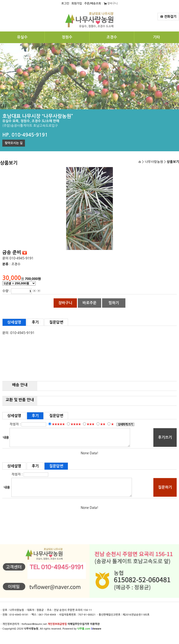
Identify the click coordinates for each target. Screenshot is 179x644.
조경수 (112, 37)
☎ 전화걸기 (168, 17)
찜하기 (114, 303)
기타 (156, 37)
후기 (35, 322)
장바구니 (110, 3)
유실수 (22, 37)
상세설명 (14, 322)
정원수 (67, 37)
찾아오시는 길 (14, 143)
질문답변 (56, 322)
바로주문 (89, 303)
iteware (96, 629)
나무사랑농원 (31, 629)
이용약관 (95, 624)
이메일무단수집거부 (78, 624)
